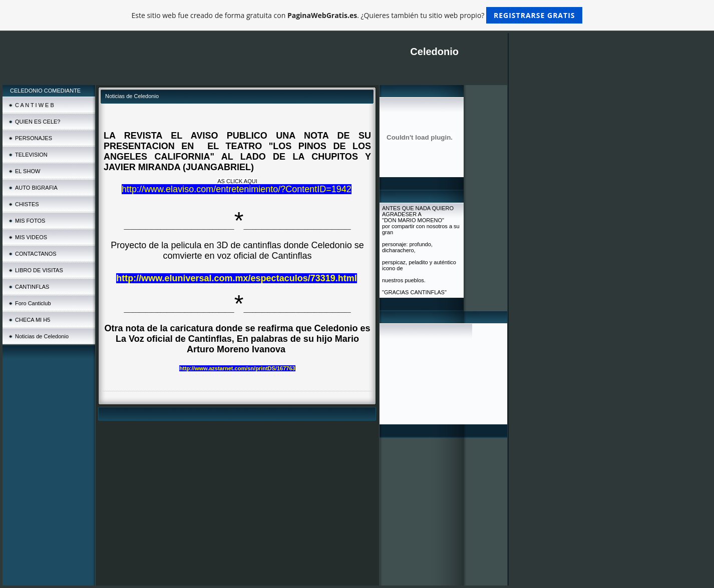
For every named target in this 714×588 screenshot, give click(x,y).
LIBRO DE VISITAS (39, 270)
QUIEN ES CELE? (38, 122)
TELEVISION (31, 155)
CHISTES (27, 204)
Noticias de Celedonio (42, 336)
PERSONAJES (34, 138)
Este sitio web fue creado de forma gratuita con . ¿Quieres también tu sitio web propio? (357, 15)
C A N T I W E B (35, 105)
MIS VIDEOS (31, 237)
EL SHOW (28, 171)
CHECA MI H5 (33, 320)
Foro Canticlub (33, 303)
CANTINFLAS (32, 287)
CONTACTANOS (36, 254)
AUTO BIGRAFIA (36, 188)
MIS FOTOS (30, 221)
